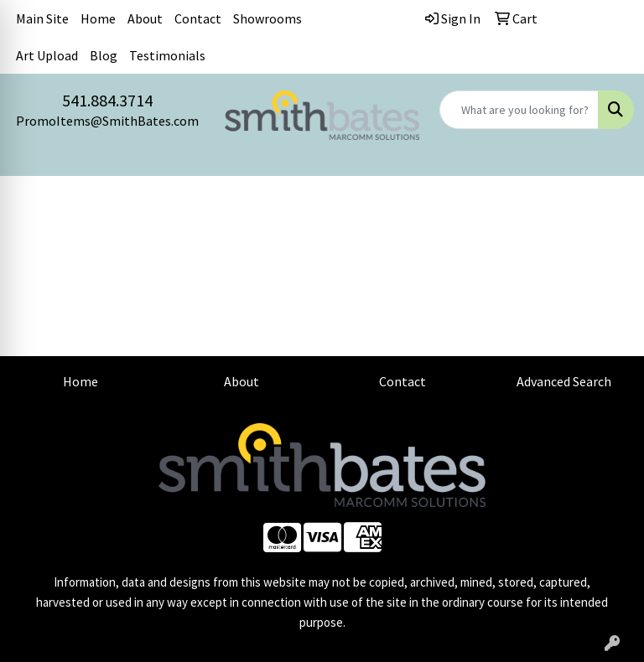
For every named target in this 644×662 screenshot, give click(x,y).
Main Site (42, 18)
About (145, 18)
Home (98, 18)
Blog (104, 55)
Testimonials (167, 55)
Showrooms (267, 18)
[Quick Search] (519, 110)
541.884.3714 (107, 100)
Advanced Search (564, 381)
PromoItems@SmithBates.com (107, 121)
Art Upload (47, 55)
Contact (198, 18)
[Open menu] (610, 201)
